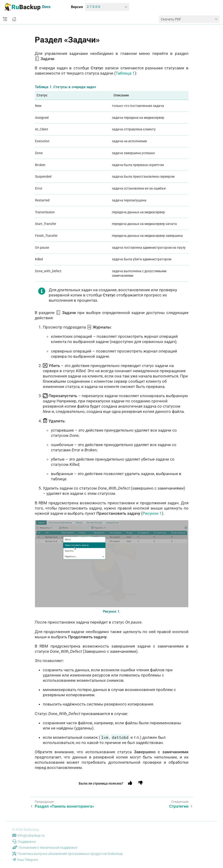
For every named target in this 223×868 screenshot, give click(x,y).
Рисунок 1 (152, 513)
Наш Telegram (25, 860)
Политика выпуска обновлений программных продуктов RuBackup (67, 854)
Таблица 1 (125, 73)
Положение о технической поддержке (45, 848)
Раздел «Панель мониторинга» (64, 806)
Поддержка (24, 842)
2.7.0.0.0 (94, 7)
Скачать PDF (171, 19)
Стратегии (179, 806)
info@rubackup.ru (28, 835)
